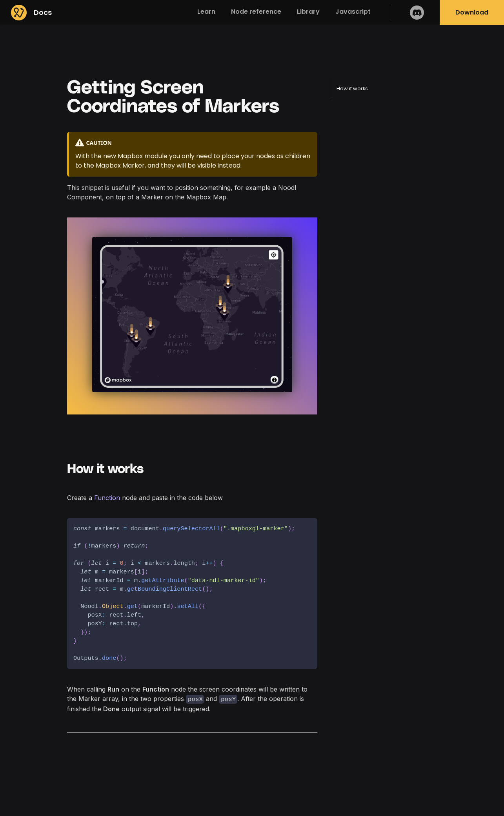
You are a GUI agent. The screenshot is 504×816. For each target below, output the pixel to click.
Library (308, 12)
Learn (206, 12)
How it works (352, 89)
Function (107, 498)
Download (472, 12)
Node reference (256, 12)
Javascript (353, 12)
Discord (417, 12)
